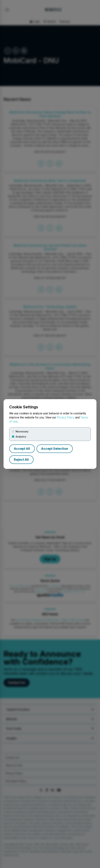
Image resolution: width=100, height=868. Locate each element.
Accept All (22, 449)
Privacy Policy (66, 417)
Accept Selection (55, 449)
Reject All (21, 460)
